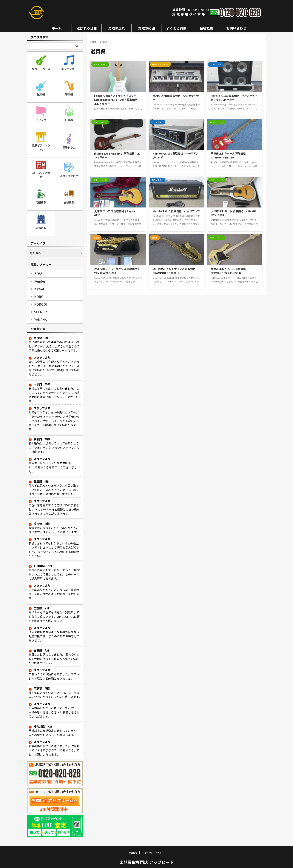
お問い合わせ (236, 28)
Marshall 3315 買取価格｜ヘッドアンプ (176, 211)
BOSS (37, 268)
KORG (37, 291)
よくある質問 (176, 28)
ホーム (57, 28)
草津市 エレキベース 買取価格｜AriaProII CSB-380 (230, 155)
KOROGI (39, 298)
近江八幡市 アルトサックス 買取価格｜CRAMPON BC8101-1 (175, 271)
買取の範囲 (146, 28)
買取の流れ (117, 28)
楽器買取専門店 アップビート (147, 856)
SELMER (39, 306)
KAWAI (38, 283)
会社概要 (206, 28)
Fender (38, 275)
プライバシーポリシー (153, 847)
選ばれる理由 (87, 28)
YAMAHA (39, 314)
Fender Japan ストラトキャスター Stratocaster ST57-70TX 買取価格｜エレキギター (117, 100)
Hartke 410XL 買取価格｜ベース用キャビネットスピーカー (234, 98)
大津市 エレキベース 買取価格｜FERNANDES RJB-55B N (230, 271)
